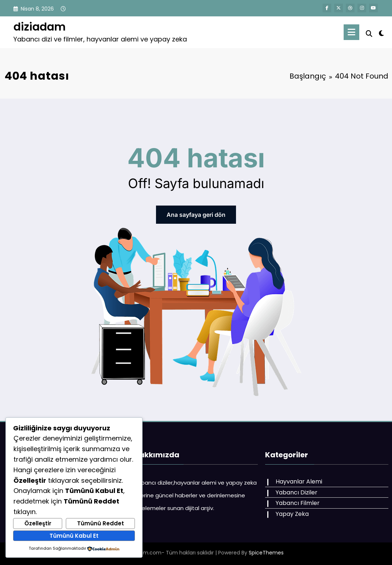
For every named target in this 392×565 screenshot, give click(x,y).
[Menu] (351, 32)
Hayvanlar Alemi (299, 482)
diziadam (40, 27)
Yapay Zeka (292, 514)
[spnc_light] (381, 32)
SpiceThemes (266, 553)
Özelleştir (38, 523)
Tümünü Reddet (101, 523)
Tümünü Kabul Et (74, 536)
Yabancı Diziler (297, 492)
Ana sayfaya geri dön (196, 215)
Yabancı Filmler (298, 503)
